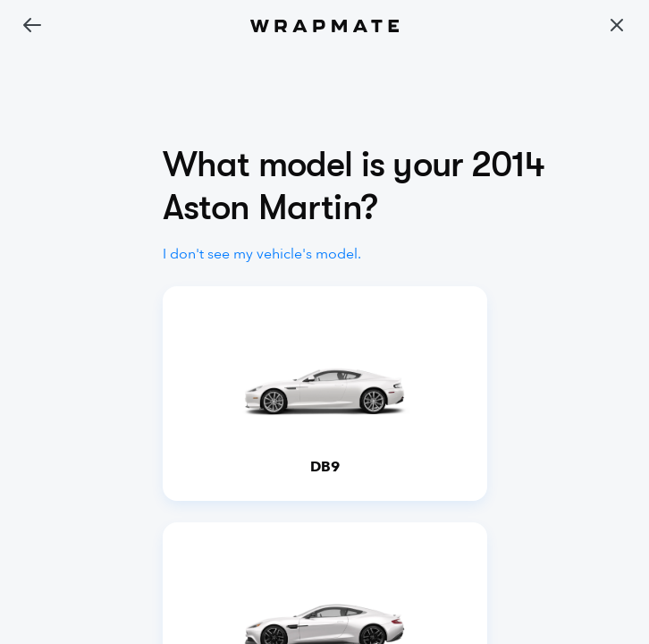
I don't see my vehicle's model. (262, 254)
